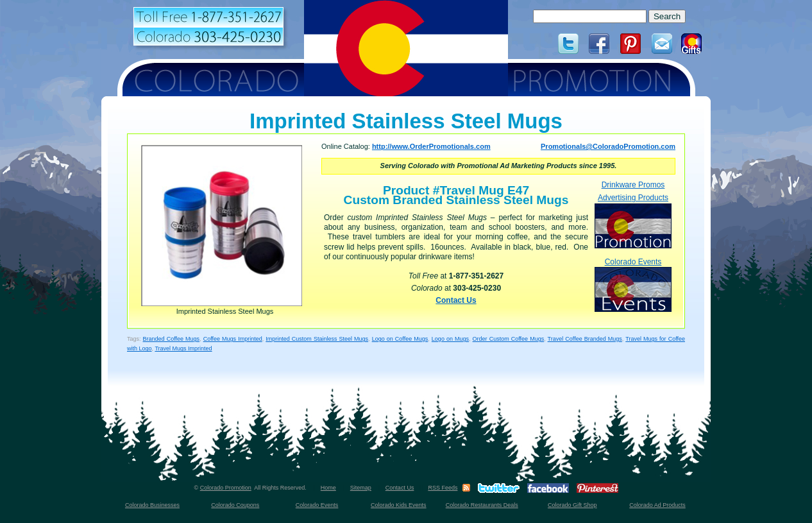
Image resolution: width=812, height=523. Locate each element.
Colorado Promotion (226, 488)
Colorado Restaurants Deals (482, 505)
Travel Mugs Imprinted (183, 348)
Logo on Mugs (450, 339)
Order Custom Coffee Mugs (509, 339)
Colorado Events (633, 285)
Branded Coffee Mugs (172, 339)
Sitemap (361, 488)
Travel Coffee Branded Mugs (585, 339)
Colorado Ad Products (657, 505)
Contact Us (456, 300)
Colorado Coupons (235, 505)
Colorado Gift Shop (572, 505)
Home (328, 488)
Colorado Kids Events (399, 505)
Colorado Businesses (152, 505)
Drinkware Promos (633, 185)
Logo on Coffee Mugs (400, 339)
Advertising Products (633, 220)
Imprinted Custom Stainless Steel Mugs (317, 339)
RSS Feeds (443, 488)
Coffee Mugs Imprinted (233, 339)
